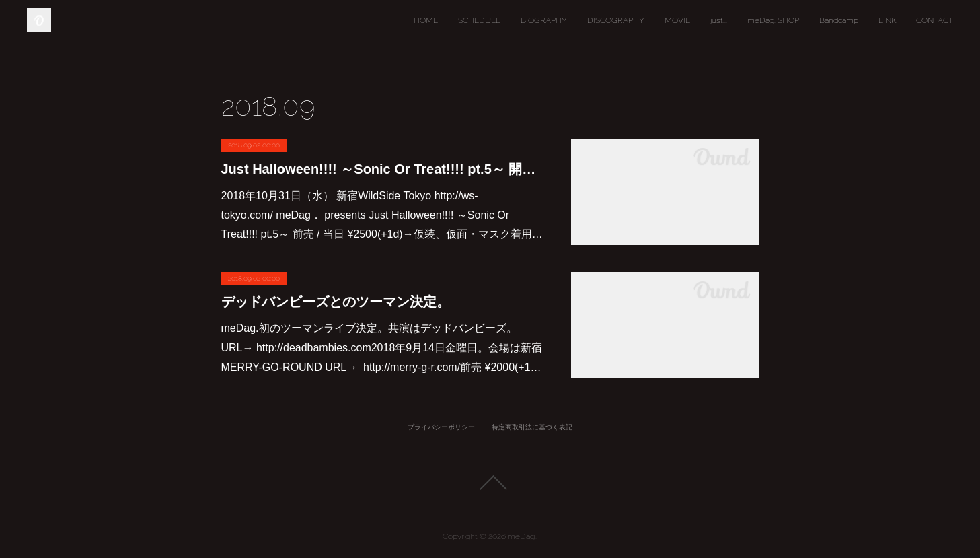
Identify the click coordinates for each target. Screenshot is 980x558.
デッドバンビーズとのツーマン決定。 (336, 302)
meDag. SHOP (773, 20)
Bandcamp (839, 20)
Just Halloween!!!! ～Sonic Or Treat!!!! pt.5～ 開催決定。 (383, 169)
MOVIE (677, 20)
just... (719, 20)
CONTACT (935, 20)
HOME (426, 20)
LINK (887, 20)
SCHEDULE (479, 20)
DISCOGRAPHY (616, 20)
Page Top (490, 483)
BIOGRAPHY (544, 20)
